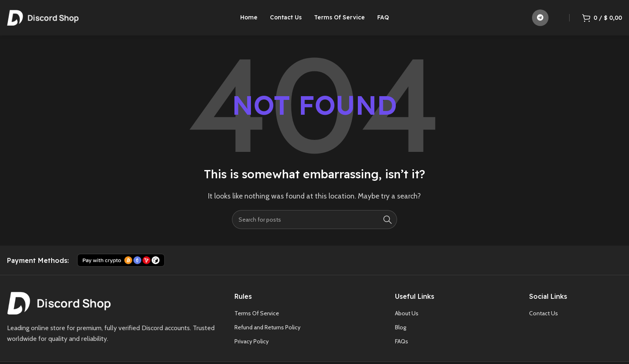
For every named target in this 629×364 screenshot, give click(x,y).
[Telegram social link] (540, 19)
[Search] (314, 221)
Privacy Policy (252, 343)
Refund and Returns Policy (267, 329)
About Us (407, 315)
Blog (401, 329)
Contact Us (544, 315)
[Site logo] (43, 18)
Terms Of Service (257, 315)
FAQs (402, 343)
